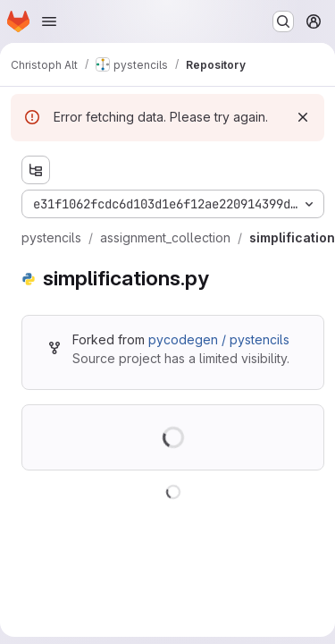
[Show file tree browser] (36, 170)
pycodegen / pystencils (219, 339)
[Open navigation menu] (49, 21)
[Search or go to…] (283, 21)
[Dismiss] (303, 117)
